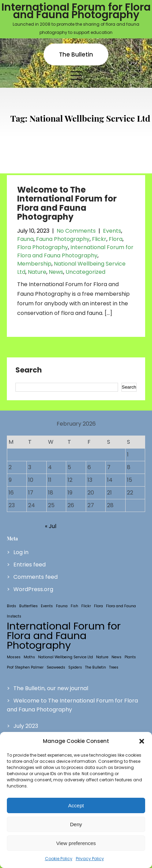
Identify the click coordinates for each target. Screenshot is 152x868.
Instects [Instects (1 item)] (14, 616)
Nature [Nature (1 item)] (102, 657)
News (56, 272)
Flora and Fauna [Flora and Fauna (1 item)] (121, 606)
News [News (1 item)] (116, 657)
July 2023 (26, 726)
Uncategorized (85, 272)
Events (112, 231)
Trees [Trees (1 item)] (114, 667)
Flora (116, 239)
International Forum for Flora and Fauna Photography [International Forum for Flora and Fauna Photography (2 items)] (64, 636)
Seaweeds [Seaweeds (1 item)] (56, 667)
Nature (37, 272)
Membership (34, 264)
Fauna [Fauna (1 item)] (62, 606)
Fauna (25, 239)
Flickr (99, 239)
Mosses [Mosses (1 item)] (14, 657)
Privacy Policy (90, 859)
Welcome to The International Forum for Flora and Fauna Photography (67, 203)
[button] (142, 741)
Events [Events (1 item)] (47, 606)
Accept (76, 805)
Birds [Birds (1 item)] (11, 606)
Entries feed (30, 565)
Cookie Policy (59, 859)
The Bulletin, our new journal (51, 688)
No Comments (76, 231)
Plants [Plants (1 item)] (130, 657)
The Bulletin (76, 54)
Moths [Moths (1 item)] (29, 657)
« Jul (51, 526)
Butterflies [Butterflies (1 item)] (28, 606)
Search (29, 370)
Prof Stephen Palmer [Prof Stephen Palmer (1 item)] (25, 667)
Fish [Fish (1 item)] (74, 606)
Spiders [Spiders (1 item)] (75, 667)
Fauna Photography (63, 239)
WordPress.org (33, 589)
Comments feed (36, 577)
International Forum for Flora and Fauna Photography (75, 251)
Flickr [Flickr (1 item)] (86, 606)
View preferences (76, 843)
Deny (76, 824)
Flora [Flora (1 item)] (98, 606)
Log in (21, 552)
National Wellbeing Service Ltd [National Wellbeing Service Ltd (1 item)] (66, 657)
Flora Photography (43, 247)
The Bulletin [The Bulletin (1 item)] (96, 667)
